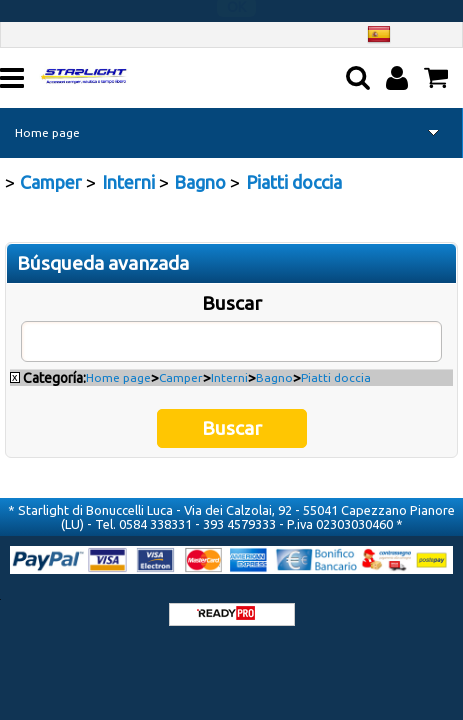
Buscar (232, 302)
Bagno (274, 376)
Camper (181, 376)
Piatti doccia (336, 376)
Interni (229, 376)
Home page (47, 131)
